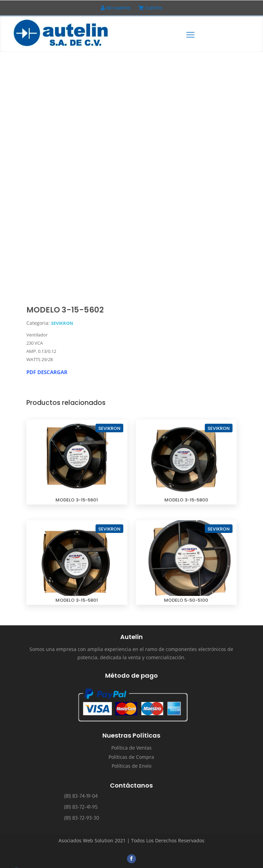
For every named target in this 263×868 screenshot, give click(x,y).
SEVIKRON (62, 323)
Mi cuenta (116, 8)
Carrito (150, 8)
